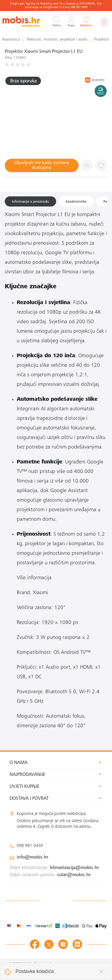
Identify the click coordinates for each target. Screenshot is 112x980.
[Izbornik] (104, 22)
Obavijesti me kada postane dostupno (42, 165)
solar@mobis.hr (74, 875)
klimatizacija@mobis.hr (75, 868)
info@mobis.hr (33, 857)
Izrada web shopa (84, 970)
